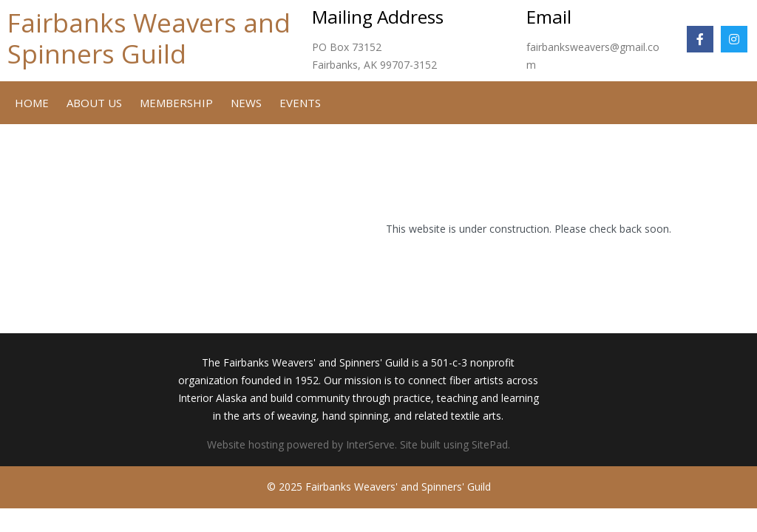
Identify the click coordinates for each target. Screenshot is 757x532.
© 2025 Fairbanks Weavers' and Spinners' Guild (379, 487)
